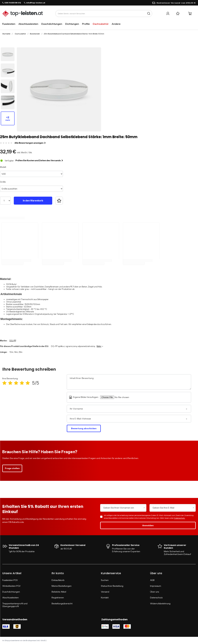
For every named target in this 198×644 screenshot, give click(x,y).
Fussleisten (9, 24)
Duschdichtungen (52, 24)
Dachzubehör (101, 24)
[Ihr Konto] (168, 14)
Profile (86, 24)
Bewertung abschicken (84, 428)
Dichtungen (72, 24)
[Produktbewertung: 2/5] (10, 383)
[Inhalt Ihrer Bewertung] (129, 382)
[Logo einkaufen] (23, 14)
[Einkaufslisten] (178, 14)
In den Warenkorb (33, 201)
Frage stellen (12, 468)
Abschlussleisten (28, 24)
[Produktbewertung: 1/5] (4, 383)
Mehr (99, 346)
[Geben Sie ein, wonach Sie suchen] (104, 14)
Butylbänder (35, 34)
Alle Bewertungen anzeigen (30, 143)
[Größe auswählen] (31, 189)
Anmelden (148, 525)
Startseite (6, 34)
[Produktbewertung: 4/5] (22, 383)
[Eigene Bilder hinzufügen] (126, 397)
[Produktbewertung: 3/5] (16, 383)
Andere (116, 24)
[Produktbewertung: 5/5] (28, 383)
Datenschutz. (180, 518)
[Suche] (149, 14)
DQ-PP (13, 341)
